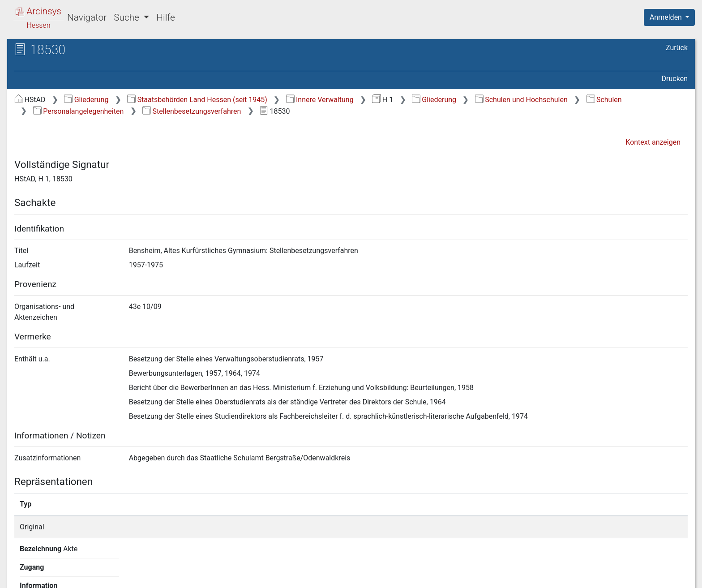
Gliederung (86, 100)
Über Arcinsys (471, 576)
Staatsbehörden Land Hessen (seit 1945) (197, 100)
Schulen (604, 100)
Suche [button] (128, 17)
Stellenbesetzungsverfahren (192, 111)
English (21, 569)
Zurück (677, 48)
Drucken (675, 79)
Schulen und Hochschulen (521, 100)
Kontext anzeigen (653, 142)
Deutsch (54, 569)
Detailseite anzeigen (520, 527)
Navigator (87, 17)
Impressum (672, 576)
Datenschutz (538, 576)
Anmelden (667, 17)
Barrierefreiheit (606, 576)
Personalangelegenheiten (79, 111)
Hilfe (165, 17)
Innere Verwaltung (320, 100)
